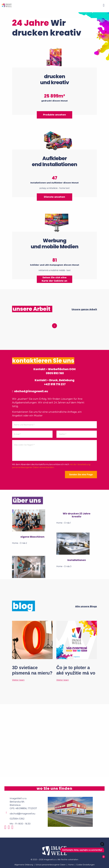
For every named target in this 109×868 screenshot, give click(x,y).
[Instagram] (6, 828)
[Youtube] (13, 828)
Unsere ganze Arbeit (84, 309)
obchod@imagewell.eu (30, 391)
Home (71, 865)
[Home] (7, 5)
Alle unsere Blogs (86, 606)
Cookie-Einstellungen (85, 865)
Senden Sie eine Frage (81, 475)
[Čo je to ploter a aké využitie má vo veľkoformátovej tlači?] (77, 651)
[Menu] (104, 5)
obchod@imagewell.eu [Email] (23, 814)
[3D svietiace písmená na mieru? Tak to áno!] (32, 651)
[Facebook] (10, 828)
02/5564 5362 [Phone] (17, 819)
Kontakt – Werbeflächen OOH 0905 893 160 (54, 371)
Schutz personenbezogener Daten (51, 865)
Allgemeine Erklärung (24, 865)
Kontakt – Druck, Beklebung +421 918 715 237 (55, 382)
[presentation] (31, 476)
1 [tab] (54, 326)
